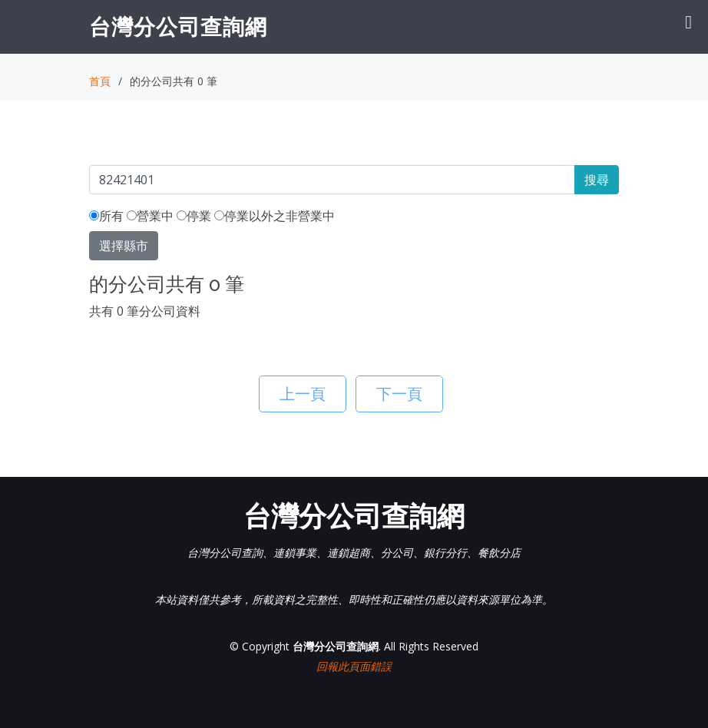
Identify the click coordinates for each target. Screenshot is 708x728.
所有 (106, 216)
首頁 (100, 81)
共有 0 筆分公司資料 (145, 311)
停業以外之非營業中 (275, 216)
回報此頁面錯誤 (354, 666)
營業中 (150, 216)
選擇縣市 (124, 246)
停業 (194, 216)
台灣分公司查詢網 (178, 26)
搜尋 (597, 180)
